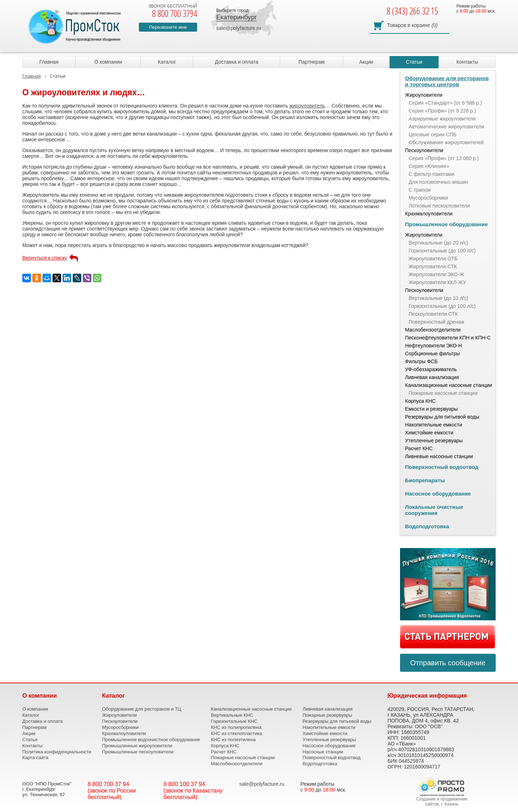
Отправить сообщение (448, 663)
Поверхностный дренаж (437, 322)
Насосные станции (323, 752)
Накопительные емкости (434, 425)
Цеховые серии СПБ (433, 134)
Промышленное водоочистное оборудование (151, 740)
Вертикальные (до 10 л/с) (439, 298)
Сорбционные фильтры (433, 353)
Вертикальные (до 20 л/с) (439, 243)
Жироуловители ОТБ (433, 259)
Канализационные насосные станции (449, 385)
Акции (366, 62)
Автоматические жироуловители (446, 127)
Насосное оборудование (438, 494)
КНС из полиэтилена (233, 740)
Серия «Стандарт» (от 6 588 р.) (445, 103)
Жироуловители (424, 95)
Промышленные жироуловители (137, 746)
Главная (49, 62)
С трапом (420, 190)
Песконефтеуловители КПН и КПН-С (448, 338)
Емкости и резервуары (431, 409)
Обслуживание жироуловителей (446, 142)
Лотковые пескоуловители (439, 206)
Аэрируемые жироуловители (442, 119)
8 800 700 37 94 (109, 784)
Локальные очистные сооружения (434, 510)
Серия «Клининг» (429, 166)
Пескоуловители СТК (433, 314)
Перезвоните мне (168, 27)
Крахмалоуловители (429, 214)
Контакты (467, 62)
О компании (108, 62)
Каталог (167, 62)
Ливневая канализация (432, 377)
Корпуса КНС (420, 401)
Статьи (414, 62)
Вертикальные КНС (232, 715)
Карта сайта (35, 758)
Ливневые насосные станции (439, 456)
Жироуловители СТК (433, 266)
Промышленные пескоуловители (138, 752)
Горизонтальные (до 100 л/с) (442, 251)
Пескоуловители (424, 150)
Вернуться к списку (45, 258)
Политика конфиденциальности (57, 752)
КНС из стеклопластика (236, 733)
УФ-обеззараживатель (431, 369)
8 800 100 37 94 (185, 784)
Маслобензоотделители (433, 330)
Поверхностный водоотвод (442, 467)
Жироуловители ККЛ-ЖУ (437, 282)
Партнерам (312, 62)
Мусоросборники (428, 198)
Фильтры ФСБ (421, 361)
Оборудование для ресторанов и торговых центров (447, 81)
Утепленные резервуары (434, 441)
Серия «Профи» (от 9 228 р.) (442, 111)
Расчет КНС (419, 448)
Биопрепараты (425, 480)
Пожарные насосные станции (443, 393)
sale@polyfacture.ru (239, 28)
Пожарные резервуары (327, 715)
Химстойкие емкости (429, 433)
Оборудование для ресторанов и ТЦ (142, 709)
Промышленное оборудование (446, 224)
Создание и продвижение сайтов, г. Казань (442, 802)
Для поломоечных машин (438, 182)
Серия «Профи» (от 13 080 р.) (444, 158)
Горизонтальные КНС (234, 721)
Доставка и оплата (237, 62)
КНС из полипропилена (236, 727)
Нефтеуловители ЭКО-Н (433, 346)
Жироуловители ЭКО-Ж (436, 274)
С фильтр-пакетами (431, 174)
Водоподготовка (427, 526)
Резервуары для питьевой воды (442, 417)
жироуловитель (307, 106)
